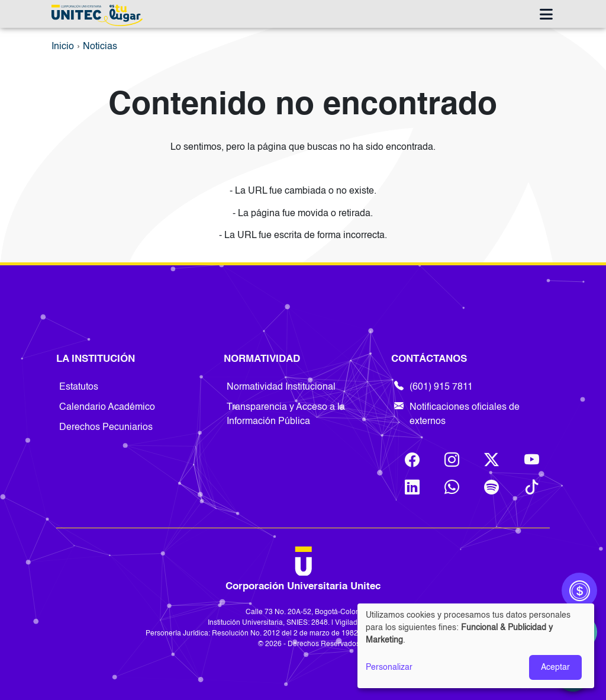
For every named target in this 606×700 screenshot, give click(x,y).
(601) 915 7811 (433, 387)
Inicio (63, 47)
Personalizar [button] (389, 667)
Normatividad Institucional (281, 387)
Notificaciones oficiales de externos (457, 415)
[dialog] (476, 646)
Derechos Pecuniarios (106, 428)
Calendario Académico (107, 407)
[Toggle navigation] (546, 15)
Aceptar (555, 667)
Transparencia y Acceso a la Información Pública (286, 415)
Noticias (100, 47)
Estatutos (79, 387)
